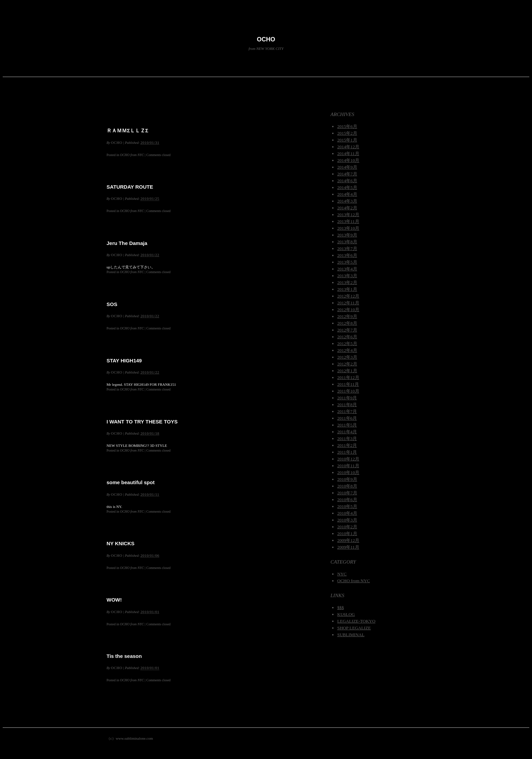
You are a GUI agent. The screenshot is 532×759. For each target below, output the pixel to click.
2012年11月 (348, 303)
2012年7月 (347, 330)
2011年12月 (348, 377)
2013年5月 (347, 262)
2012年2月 (347, 364)
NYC (342, 574)
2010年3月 (347, 520)
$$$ (341, 608)
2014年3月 (347, 201)
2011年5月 (347, 425)
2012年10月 (348, 310)
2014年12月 (348, 147)
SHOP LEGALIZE (354, 628)
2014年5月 (347, 187)
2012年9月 (347, 316)
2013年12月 (348, 215)
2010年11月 (348, 466)
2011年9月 (347, 398)
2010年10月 (348, 472)
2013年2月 (347, 282)
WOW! (114, 600)
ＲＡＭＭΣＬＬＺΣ (127, 130)
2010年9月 (347, 479)
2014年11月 (348, 154)
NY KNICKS (120, 543)
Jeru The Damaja (127, 243)
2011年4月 (347, 432)
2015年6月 (347, 126)
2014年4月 (347, 194)
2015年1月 (347, 140)
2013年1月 (347, 289)
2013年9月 (347, 235)
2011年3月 (347, 439)
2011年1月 (347, 452)
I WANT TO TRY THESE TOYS (142, 422)
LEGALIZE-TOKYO (356, 621)
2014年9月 (347, 167)
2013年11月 (348, 221)
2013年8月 (347, 242)
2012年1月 (347, 371)
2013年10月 (348, 228)
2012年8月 (347, 323)
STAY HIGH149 (124, 360)
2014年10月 (348, 160)
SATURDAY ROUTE (130, 187)
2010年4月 (347, 513)
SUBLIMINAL (351, 635)
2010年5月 (347, 506)
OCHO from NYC (132, 155)
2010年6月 (347, 500)
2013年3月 (347, 276)
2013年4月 (347, 269)
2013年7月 (347, 249)
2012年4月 (347, 350)
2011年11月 (348, 384)
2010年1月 (347, 534)
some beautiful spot (131, 482)
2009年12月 (348, 540)
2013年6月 (347, 255)
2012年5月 (347, 344)
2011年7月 (347, 411)
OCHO (266, 39)
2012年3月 (347, 357)
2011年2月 (347, 445)
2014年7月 (347, 174)
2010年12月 (348, 459)
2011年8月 (347, 405)
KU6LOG (346, 614)
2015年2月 (347, 133)
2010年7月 (347, 493)
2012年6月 (347, 337)
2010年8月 (347, 486)
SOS (112, 304)
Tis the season (124, 656)
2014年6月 (347, 181)
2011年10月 (348, 391)
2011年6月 (347, 418)
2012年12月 (348, 296)
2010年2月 (347, 527)
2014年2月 (347, 208)
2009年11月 (348, 547)
